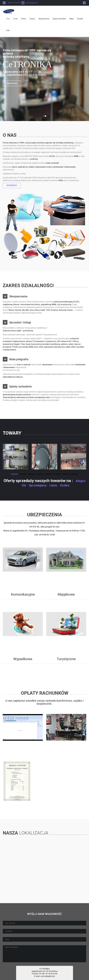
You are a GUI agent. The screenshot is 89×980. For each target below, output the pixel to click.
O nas (16, 20)
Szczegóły (12, 185)
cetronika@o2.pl (30, 3)
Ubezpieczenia (44, 20)
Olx (24, 485)
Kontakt (80, 20)
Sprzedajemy (38, 485)
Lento (53, 485)
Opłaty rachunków (59, 20)
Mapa (72, 20)
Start (8, 20)
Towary (32, 20)
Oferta (24, 20)
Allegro (81, 481)
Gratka (65, 485)
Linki (8, 31)
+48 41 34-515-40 (11, 3)
